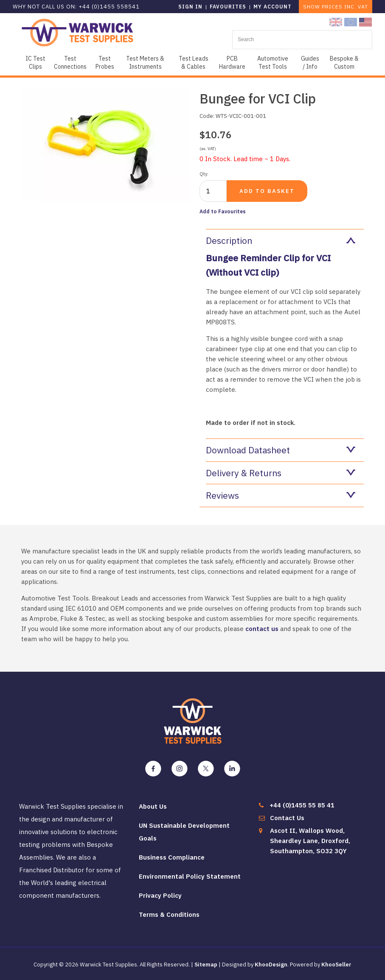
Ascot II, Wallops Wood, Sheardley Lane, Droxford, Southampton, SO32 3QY (310, 841)
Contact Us (287, 818)
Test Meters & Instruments (145, 63)
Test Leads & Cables (194, 63)
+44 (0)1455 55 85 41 (302, 805)
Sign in (190, 7)
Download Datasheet (281, 450)
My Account (273, 7)
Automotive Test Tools (273, 63)
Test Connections (70, 63)
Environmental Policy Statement (190, 876)
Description (281, 240)
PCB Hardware (232, 63)
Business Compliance (172, 857)
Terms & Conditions (169, 914)
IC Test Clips (35, 63)
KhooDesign (271, 965)
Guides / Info (310, 63)
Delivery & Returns (281, 473)
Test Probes (105, 63)
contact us (262, 629)
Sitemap (206, 965)
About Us (153, 806)
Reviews (281, 495)
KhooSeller (336, 965)
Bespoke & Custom (344, 63)
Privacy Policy (160, 895)
